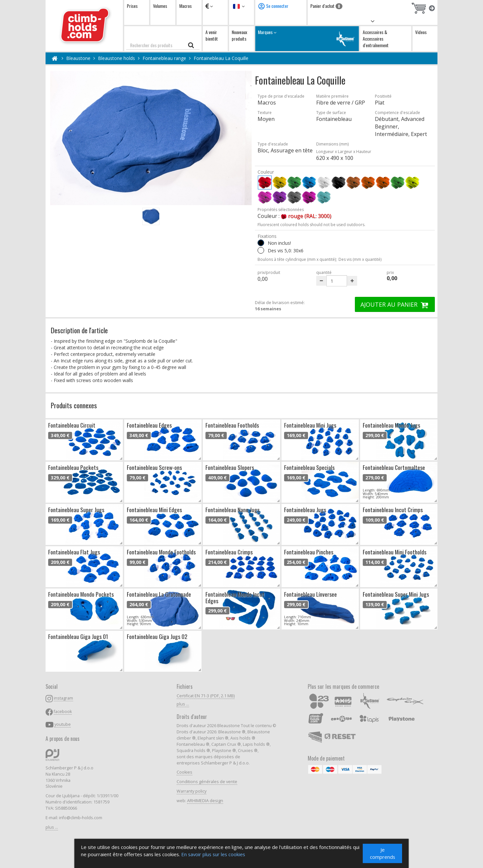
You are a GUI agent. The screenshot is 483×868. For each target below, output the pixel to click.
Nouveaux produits (239, 35)
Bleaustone (78, 58)
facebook (63, 712)
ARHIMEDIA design (205, 801)
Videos (421, 32)
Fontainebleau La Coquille (221, 58)
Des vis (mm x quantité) (360, 259)
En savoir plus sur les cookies (269, 854)
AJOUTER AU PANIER (395, 304)
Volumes (160, 6)
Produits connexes (74, 405)
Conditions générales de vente (207, 782)
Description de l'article (79, 330)
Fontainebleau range (164, 58)
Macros (185, 6)
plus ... (52, 827)
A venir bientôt (212, 35)
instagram (63, 698)
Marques (307, 39)
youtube (63, 724)
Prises (132, 6)
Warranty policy (192, 791)
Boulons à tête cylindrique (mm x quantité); (297, 259)
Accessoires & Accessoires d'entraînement (376, 39)
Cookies (184, 772)
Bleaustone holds (116, 58)
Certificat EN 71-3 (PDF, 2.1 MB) (206, 696)
